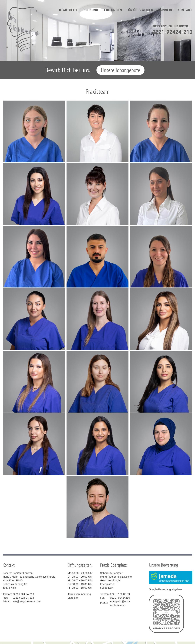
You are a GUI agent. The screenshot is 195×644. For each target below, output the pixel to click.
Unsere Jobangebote (120, 70)
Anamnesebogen (166, 614)
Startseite (69, 10)
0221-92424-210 (172, 32)
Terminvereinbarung (79, 594)
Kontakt (185, 10)
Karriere (165, 10)
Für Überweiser (140, 10)
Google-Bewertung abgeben (165, 589)
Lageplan (73, 598)
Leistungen (112, 10)
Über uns (90, 10)
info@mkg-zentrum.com (27, 601)
